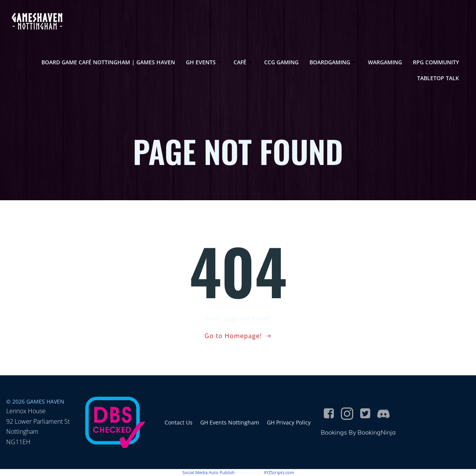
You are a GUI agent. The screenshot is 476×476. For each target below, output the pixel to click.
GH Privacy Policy (289, 422)
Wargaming (385, 62)
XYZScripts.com (279, 472)
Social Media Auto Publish (209, 472)
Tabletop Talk (438, 78)
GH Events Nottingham (230, 422)
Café (243, 62)
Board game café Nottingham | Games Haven (108, 62)
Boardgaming (333, 62)
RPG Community (436, 62)
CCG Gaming (281, 62)
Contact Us (179, 422)
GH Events (204, 62)
